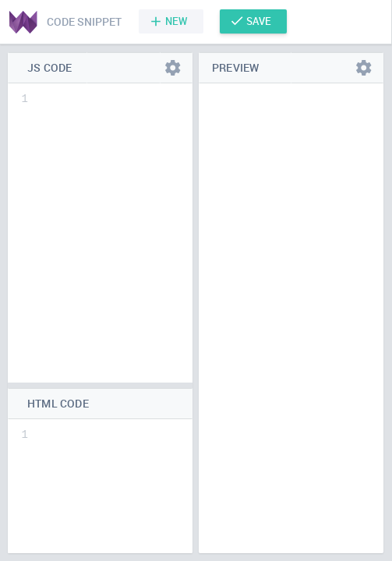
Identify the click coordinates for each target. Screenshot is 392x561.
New (177, 21)
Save (259, 21)
